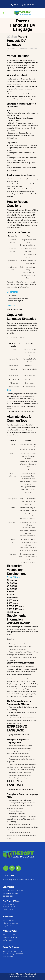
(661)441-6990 (8, 940)
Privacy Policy (15, 977)
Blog (22, 48)
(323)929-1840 (8, 896)
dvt (8, 51)
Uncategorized (30, 48)
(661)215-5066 (8, 926)
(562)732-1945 (8, 957)
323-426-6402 (29, 5)
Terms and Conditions (28, 977)
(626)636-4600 (8, 909)
